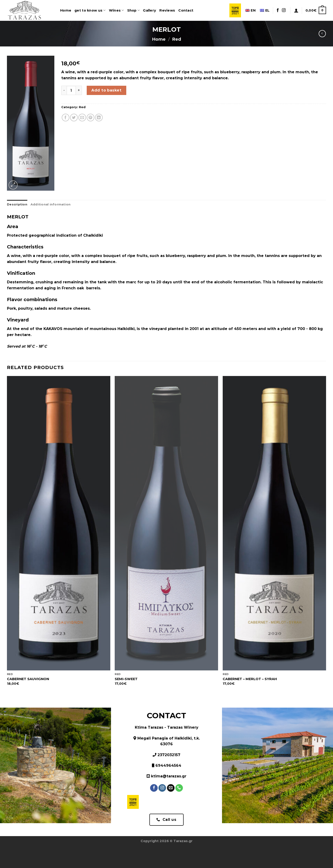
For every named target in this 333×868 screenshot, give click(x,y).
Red (177, 39)
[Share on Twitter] (74, 118)
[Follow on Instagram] (284, 10)
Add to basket (106, 90)
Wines (116, 10)
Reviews (167, 10)
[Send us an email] (171, 788)
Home (66, 10)
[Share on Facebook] (66, 118)
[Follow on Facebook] (278, 10)
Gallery (150, 10)
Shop (134, 10)
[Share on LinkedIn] (99, 118)
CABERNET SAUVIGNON (28, 679)
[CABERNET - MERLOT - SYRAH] (274, 523)
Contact (186, 10)
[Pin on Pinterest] (91, 118)
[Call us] (179, 788)
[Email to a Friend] (82, 118)
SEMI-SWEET (126, 679)
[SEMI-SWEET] (166, 523)
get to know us (90, 10)
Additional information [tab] (51, 204)
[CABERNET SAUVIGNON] (59, 523)
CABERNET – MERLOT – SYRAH (250, 679)
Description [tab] (17, 204)
